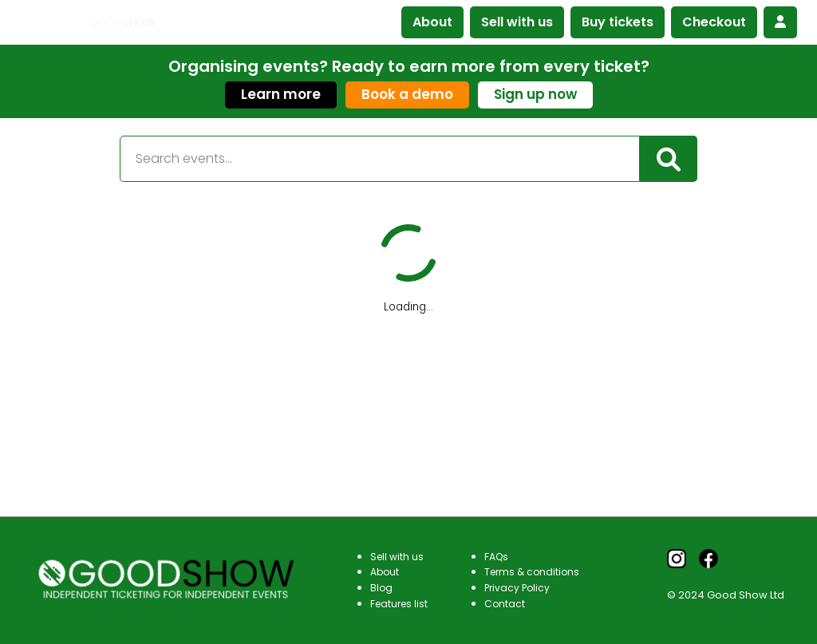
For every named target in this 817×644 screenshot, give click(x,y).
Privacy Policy (517, 588)
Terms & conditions (532, 572)
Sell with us (517, 22)
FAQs (496, 557)
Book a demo (407, 94)
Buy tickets (618, 22)
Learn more (281, 94)
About (432, 22)
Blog (381, 588)
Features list (399, 604)
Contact (505, 604)
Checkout (714, 22)
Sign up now (535, 94)
